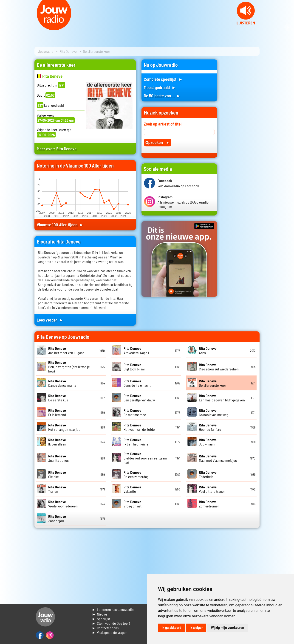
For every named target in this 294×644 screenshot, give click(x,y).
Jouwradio (46, 51)
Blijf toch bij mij (134, 367)
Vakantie (132, 489)
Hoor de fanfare (210, 427)
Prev (6, 28)
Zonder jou (57, 518)
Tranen (57, 489)
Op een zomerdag (136, 474)
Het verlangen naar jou (64, 427)
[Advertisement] (241, 128)
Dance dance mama (62, 383)
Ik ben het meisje (136, 442)
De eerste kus (58, 398)
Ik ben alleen (57, 442)
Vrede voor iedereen (63, 504)
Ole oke (57, 474)
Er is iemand (57, 412)
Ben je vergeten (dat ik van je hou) (69, 367)
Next (288, 28)
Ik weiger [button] (196, 628)
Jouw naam (208, 442)
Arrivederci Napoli (136, 350)
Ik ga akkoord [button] (171, 628)
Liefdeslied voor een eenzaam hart (145, 458)
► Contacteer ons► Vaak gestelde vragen (110, 630)
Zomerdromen (209, 504)
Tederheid (208, 474)
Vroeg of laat (133, 504)
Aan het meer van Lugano (66, 350)
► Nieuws (100, 614)
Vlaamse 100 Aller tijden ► (60, 225)
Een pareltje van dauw (139, 398)
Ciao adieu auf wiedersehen (219, 367)
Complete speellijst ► (163, 79)
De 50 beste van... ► (162, 96)
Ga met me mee (135, 412)
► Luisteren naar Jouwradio (113, 609)
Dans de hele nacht (137, 383)
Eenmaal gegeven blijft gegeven (222, 398)
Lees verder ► (50, 320)
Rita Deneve (68, 51)
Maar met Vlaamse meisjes (218, 458)
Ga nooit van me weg (214, 412)
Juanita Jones (58, 458)
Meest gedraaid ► (160, 87)
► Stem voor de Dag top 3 (111, 623)
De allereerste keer (212, 383)
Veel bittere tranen (212, 489)
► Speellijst (101, 619)
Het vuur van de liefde (139, 427)
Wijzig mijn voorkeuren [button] (227, 628)
